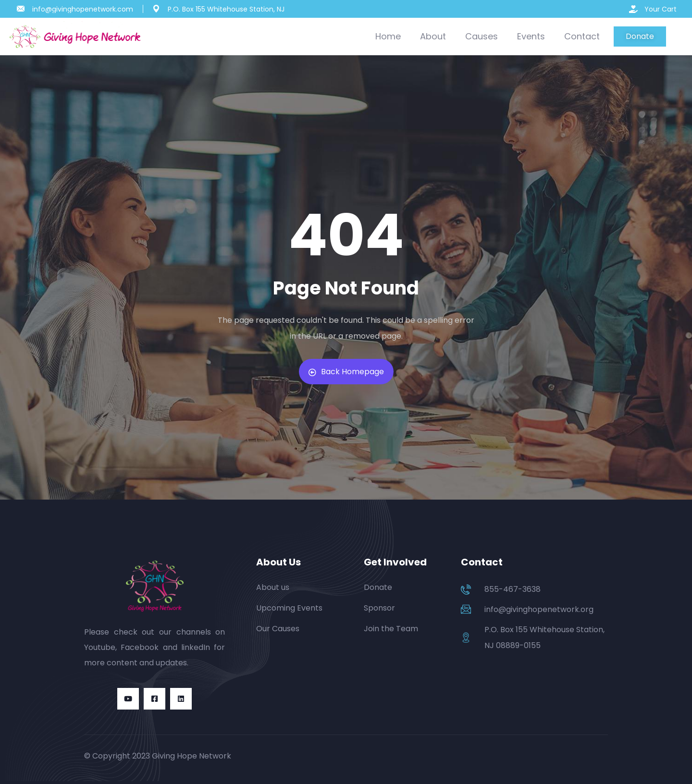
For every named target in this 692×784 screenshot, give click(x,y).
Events (531, 36)
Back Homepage (346, 372)
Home (388, 36)
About (433, 36)
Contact (582, 36)
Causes (482, 36)
